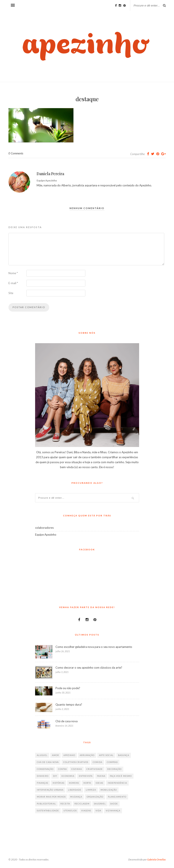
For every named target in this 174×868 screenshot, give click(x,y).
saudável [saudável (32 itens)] (100, 804)
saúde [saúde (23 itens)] (114, 804)
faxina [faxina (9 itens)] (101, 776)
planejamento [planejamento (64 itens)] (117, 797)
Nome (13, 273)
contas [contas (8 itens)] (62, 769)
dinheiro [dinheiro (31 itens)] (43, 776)
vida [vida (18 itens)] (98, 811)
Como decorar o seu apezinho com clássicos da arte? (89, 668)
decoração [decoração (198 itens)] (114, 769)
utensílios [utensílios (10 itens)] (70, 811)
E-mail (13, 283)
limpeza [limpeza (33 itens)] (91, 790)
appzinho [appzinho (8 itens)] (69, 755)
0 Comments (16, 153)
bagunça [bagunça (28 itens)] (124, 755)
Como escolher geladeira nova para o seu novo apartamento (94, 647)
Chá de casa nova (67, 721)
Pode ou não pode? (68, 688)
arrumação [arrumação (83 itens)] (87, 755)
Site (11, 293)
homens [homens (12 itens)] (74, 783)
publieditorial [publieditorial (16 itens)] (46, 804)
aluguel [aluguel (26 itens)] (42, 755)
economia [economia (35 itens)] (68, 776)
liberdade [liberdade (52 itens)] (75, 790)
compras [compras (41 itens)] (112, 762)
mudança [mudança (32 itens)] (76, 797)
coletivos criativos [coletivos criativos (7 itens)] (76, 762)
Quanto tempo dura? (69, 705)
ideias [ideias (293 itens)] (99, 783)
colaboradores (44, 528)
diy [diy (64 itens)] (55, 776)
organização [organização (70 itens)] (95, 797)
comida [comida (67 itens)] (98, 762)
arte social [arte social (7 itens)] (106, 755)
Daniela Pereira (50, 174)
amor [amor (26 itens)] (55, 755)
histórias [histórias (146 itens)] (59, 783)
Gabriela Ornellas (156, 859)
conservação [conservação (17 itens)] (45, 769)
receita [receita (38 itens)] (65, 804)
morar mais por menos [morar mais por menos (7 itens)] (51, 797)
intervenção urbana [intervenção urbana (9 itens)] (50, 790)
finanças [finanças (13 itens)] (42, 783)
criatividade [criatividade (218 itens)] (95, 769)
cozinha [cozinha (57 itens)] (77, 769)
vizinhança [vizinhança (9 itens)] (113, 811)
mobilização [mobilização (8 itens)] (109, 790)
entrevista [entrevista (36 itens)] (86, 776)
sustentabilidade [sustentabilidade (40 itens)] (48, 811)
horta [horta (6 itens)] (87, 783)
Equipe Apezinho (46, 535)
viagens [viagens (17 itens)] (86, 811)
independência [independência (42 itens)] (117, 783)
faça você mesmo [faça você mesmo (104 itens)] (121, 776)
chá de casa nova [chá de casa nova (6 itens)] (48, 762)
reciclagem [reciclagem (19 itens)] (82, 804)
